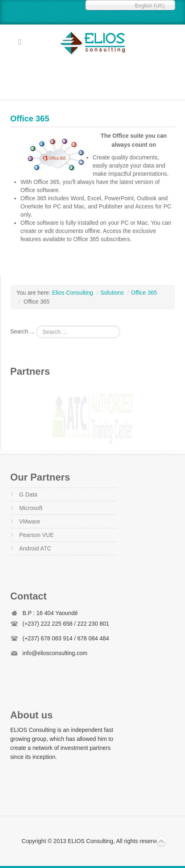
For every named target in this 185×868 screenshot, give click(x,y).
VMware (30, 521)
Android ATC (35, 548)
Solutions (112, 293)
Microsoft (31, 508)
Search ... (22, 331)
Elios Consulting (92, 43)
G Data (28, 494)
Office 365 (30, 119)
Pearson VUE (37, 535)
